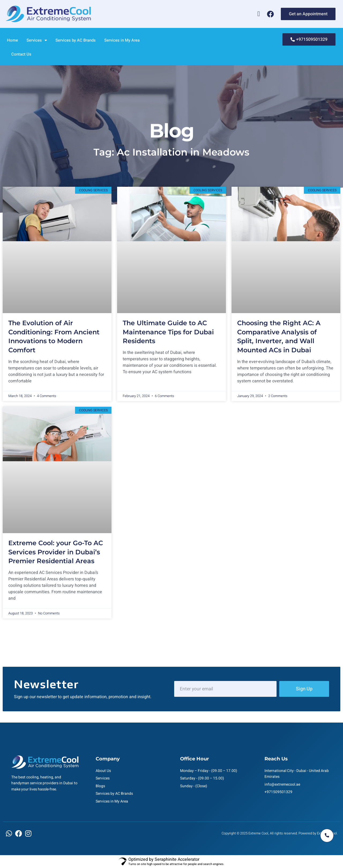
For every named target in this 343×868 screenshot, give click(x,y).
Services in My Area (122, 40)
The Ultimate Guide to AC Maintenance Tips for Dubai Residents (168, 332)
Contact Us (21, 54)
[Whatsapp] (259, 14)
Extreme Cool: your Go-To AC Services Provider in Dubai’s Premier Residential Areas (56, 552)
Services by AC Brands (76, 40)
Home (12, 40)
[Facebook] (270, 14)
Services (37, 40)
